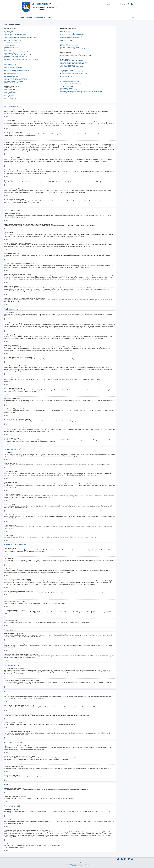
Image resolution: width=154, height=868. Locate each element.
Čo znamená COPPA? (9, 31)
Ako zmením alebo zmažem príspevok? (13, 66)
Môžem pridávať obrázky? (10, 92)
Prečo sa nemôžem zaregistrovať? (12, 33)
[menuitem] (129, 4)
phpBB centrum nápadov (94, 822)
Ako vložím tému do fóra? (10, 64)
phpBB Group (7, 257)
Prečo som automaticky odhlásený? (12, 41)
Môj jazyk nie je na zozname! (11, 53)
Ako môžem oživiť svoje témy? (11, 83)
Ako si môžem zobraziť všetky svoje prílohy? (71, 83)
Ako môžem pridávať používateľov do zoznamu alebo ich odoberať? (77, 55)
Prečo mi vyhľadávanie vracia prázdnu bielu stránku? (73, 64)
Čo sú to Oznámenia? (9, 95)
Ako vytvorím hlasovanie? (10, 69)
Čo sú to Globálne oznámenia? (11, 94)
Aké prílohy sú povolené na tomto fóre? (70, 82)
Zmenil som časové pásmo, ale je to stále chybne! (16, 52)
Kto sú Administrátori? (66, 30)
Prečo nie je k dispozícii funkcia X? (69, 90)
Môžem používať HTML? (10, 89)
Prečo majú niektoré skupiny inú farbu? (70, 38)
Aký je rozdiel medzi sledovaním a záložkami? (71, 72)
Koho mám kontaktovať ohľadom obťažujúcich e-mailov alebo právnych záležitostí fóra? (82, 91)
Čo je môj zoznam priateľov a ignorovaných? (71, 54)
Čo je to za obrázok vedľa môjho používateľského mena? (17, 55)
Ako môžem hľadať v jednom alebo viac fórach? (72, 61)
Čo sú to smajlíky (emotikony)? (11, 91)
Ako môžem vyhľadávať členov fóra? (69, 65)
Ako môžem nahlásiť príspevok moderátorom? (15, 78)
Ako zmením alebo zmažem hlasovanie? (13, 72)
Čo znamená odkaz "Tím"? (67, 41)
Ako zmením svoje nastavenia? (11, 47)
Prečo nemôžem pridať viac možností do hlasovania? (16, 71)
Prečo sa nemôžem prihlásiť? (11, 36)
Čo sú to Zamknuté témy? (10, 98)
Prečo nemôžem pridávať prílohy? (12, 75)
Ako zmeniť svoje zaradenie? (11, 58)
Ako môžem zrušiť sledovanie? (68, 76)
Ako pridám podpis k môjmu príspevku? (13, 67)
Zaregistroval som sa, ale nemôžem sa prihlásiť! (15, 35)
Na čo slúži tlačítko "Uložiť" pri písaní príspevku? (15, 80)
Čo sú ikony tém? (8, 100)
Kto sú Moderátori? (65, 31)
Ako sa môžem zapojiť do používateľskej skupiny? (72, 35)
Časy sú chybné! (8, 50)
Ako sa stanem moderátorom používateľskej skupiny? (73, 36)
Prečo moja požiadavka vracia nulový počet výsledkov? (74, 62)
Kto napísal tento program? (67, 88)
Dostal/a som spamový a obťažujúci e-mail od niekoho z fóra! (75, 49)
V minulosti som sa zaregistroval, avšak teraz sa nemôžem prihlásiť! (20, 38)
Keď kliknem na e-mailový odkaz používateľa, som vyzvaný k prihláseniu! (21, 59)
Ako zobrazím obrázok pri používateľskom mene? (16, 56)
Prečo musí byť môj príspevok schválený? (14, 81)
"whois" (6, 834)
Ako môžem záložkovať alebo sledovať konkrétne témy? (74, 73)
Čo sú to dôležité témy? (9, 97)
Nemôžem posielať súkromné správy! (69, 46)
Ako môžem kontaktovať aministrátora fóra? (71, 93)
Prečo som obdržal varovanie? (11, 77)
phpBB (72, 864)
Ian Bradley (81, 863)
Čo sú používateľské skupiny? (67, 33)
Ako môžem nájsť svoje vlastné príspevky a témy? (72, 67)
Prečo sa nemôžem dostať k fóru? (12, 74)
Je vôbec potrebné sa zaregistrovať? (12, 30)
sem (14, 813)
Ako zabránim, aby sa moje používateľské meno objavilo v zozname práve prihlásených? (25, 49)
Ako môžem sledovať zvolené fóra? (69, 75)
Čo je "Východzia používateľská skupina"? (70, 39)
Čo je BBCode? (7, 88)
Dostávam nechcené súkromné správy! (70, 47)
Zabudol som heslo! (8, 39)
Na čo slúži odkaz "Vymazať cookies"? (13, 42)
